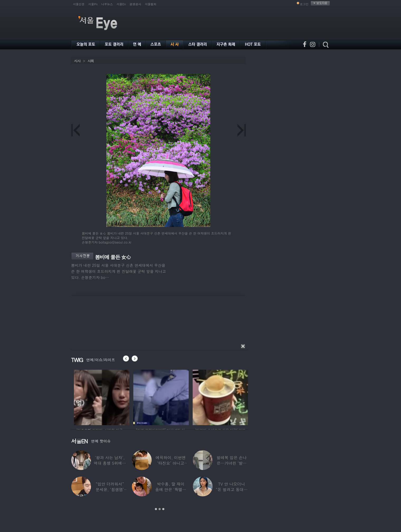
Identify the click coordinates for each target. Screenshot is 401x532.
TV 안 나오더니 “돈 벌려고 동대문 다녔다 (232, 489)
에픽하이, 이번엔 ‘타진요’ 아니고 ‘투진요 (171, 463)
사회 (91, 61)
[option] (121, 397)
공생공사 (135, 4)
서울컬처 (151, 4)
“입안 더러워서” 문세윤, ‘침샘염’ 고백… (110, 489)
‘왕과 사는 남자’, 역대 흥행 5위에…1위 (110, 463)
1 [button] (156, 509)
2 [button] (160, 509)
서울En (121, 4)
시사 (77, 61)
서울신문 (79, 4)
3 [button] (163, 509)
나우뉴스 (107, 4)
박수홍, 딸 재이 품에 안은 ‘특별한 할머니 (171, 489)
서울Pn (93, 4)
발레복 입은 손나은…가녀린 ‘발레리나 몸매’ (232, 463)
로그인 (304, 4)
